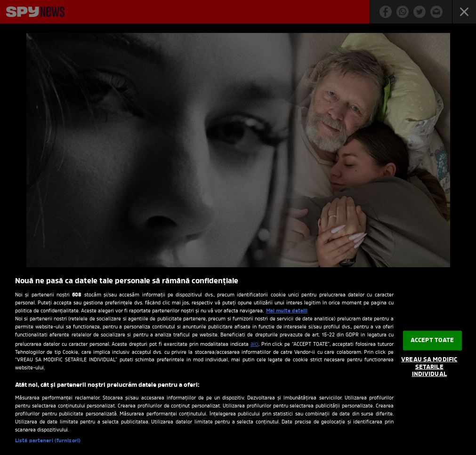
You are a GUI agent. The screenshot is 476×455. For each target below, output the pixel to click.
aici (254, 344)
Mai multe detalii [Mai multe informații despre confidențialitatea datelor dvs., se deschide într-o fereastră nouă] (287, 311)
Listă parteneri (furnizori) (48, 441)
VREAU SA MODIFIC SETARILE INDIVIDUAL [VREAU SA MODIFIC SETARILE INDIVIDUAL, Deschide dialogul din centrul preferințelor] (429, 367)
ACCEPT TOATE (432, 340)
